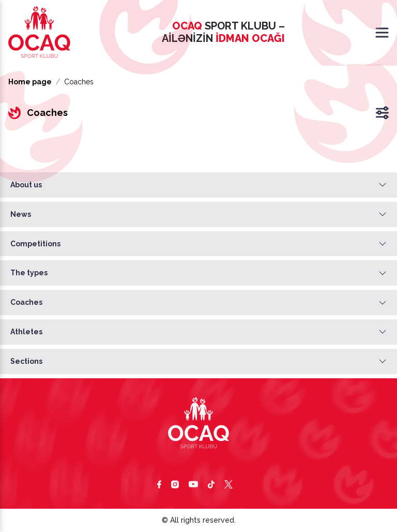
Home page (30, 82)
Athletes (26, 332)
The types (29, 273)
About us (26, 185)
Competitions (35, 244)
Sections (26, 361)
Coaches (26, 302)
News (21, 214)
